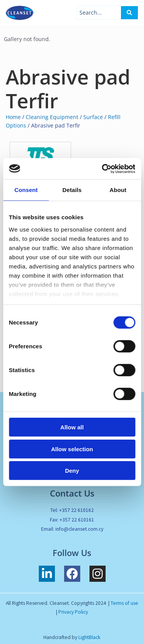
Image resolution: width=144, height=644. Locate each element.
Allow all (72, 427)
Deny (72, 471)
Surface (93, 117)
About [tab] (118, 190)
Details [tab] (72, 190)
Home (13, 117)
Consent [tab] (26, 190)
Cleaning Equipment (52, 117)
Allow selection (72, 449)
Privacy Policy (73, 612)
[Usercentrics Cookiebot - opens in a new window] (103, 169)
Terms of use (124, 603)
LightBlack (89, 637)
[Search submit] (129, 13)
